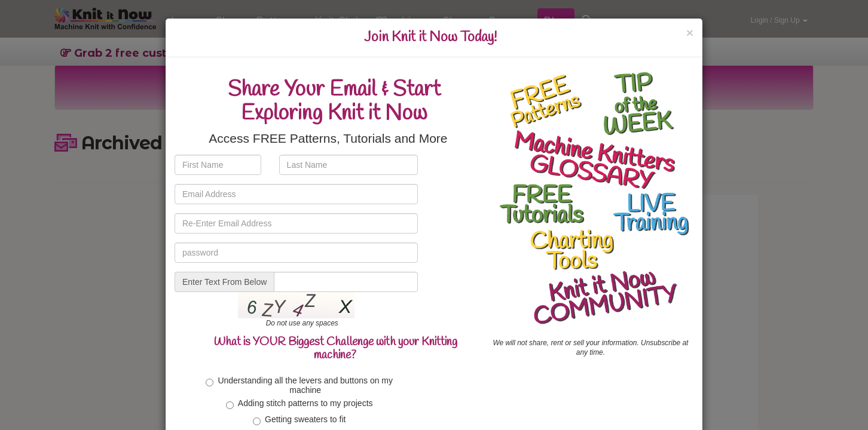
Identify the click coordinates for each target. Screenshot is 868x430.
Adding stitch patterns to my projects (299, 404)
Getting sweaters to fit (299, 420)
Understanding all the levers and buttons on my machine (299, 385)
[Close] (690, 33)
